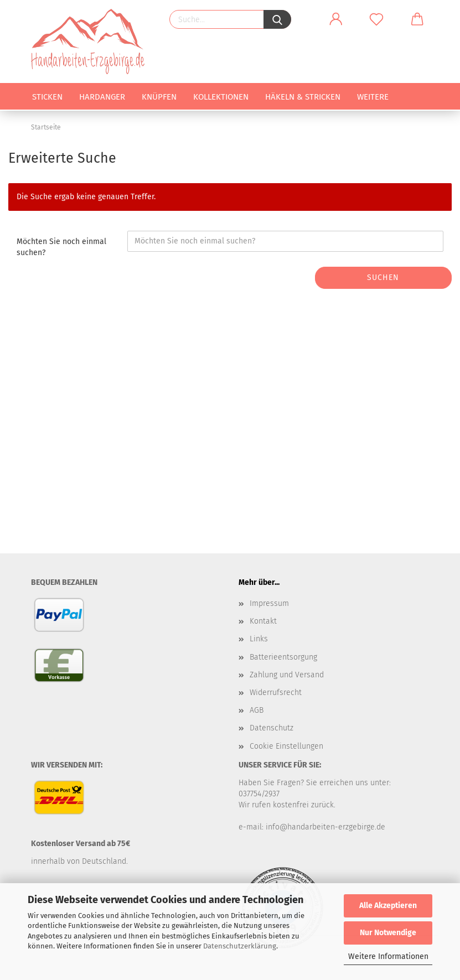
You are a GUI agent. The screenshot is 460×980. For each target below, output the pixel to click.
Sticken (47, 97)
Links (259, 639)
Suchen (383, 278)
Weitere (373, 97)
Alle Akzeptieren (388, 906)
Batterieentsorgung (283, 657)
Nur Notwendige (388, 933)
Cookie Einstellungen (286, 746)
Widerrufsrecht (276, 693)
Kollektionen (221, 97)
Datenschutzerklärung (240, 946)
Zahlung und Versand (287, 675)
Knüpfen (159, 97)
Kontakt (263, 621)
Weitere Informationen (388, 956)
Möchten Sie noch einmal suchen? (61, 247)
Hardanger (102, 97)
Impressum (269, 603)
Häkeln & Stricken (303, 97)
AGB (257, 710)
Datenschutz (272, 728)
